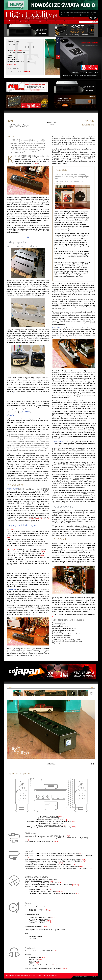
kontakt (64, 22)
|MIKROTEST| (64, 968)
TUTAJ (37, 163)
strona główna (10, 22)
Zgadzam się (65, 15)
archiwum (56, 22)
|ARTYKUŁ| (57, 842)
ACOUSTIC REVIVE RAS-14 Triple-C (38, 519)
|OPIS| (64, 825)
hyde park (47, 22)
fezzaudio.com (12, 65)
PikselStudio (95, 977)
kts (56, 975)
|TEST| (60, 816)
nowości (38, 22)
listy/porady (29, 22)
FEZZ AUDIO (18, 50)
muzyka (19, 22)
